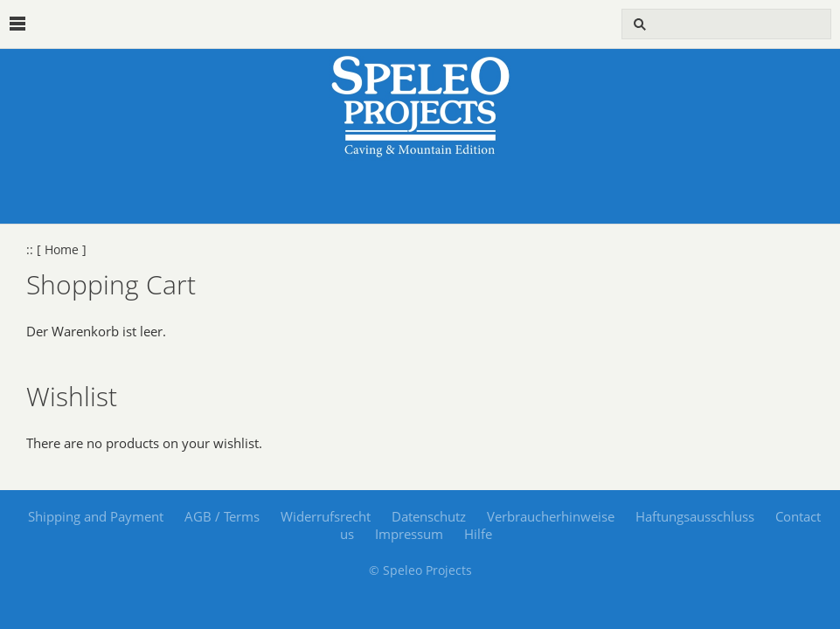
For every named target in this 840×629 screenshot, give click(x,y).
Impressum (409, 534)
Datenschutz (429, 516)
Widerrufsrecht (326, 516)
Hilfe (478, 534)
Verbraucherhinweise (551, 516)
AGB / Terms (222, 516)
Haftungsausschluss (695, 516)
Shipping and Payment (96, 516)
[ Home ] (62, 250)
